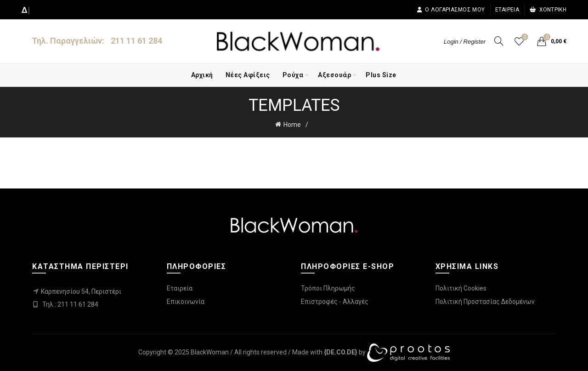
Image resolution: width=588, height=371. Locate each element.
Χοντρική (548, 10)
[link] (341, 352)
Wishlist (524, 37)
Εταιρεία (507, 10)
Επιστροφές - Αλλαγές (335, 302)
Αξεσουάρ (334, 75)
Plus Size (381, 75)
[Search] (499, 41)
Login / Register (465, 42)
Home (292, 125)
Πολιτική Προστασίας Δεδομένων (485, 302)
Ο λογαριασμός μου (451, 10)
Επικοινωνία (186, 302)
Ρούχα (293, 75)
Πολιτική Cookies (461, 288)
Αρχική (202, 75)
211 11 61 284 (136, 41)
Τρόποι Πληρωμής (328, 288)
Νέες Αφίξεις (248, 75)
